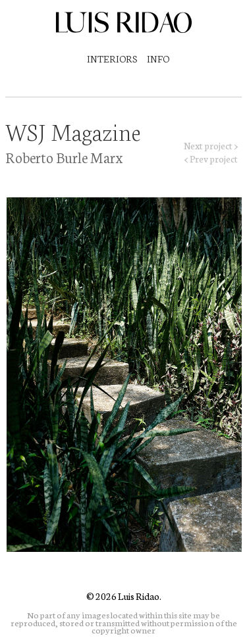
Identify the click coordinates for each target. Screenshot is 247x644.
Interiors (112, 59)
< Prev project (211, 159)
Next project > (211, 145)
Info (158, 59)
